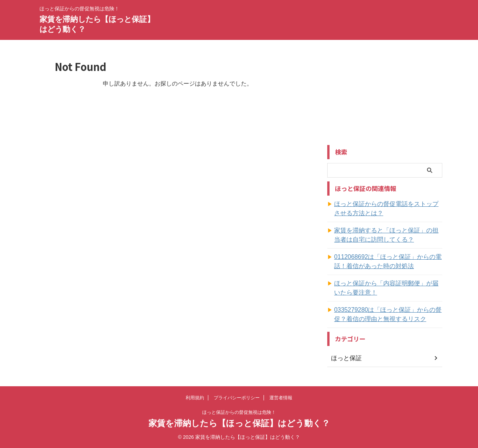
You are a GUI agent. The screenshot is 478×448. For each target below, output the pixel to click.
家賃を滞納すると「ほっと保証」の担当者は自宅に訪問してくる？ (388, 235)
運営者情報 (281, 398)
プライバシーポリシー (237, 398)
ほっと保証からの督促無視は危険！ (239, 412)
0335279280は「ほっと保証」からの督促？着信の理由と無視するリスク (387, 315)
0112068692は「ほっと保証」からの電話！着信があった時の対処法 (387, 262)
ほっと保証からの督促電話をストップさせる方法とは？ (388, 209)
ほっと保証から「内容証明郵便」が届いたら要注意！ (388, 288)
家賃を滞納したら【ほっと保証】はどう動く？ (239, 423)
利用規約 (195, 398)
